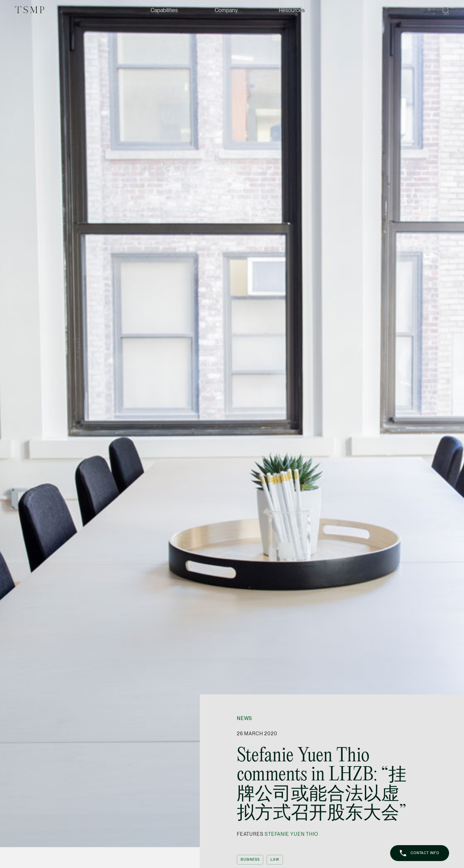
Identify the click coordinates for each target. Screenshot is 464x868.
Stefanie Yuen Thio (291, 834)
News (244, 718)
